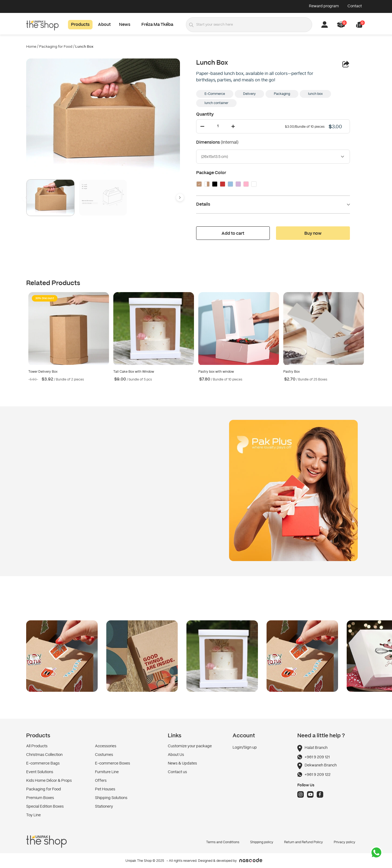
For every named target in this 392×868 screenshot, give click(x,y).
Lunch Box (84, 47)
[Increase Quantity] (233, 126)
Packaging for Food (56, 47)
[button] (359, 25)
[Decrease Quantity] (202, 126)
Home (31, 47)
